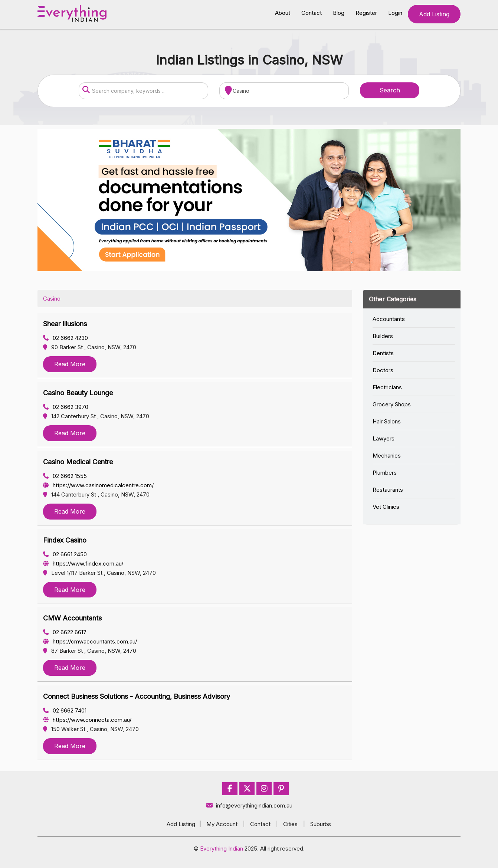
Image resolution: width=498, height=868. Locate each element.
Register (366, 13)
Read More (70, 364)
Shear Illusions (65, 324)
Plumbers (385, 473)
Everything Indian (222, 849)
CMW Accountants (72, 618)
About (283, 13)
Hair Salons (387, 421)
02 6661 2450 (65, 554)
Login (395, 13)
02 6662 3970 (66, 407)
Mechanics (387, 456)
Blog (339, 13)
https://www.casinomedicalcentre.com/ (98, 485)
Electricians (387, 387)
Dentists (383, 353)
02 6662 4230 (65, 338)
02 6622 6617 (65, 632)
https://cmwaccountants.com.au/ (90, 641)
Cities (290, 824)
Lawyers (384, 438)
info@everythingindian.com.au (249, 805)
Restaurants (388, 490)
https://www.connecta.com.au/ (87, 720)
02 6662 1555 (65, 476)
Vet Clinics (386, 507)
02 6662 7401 (65, 710)
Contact (312, 13)
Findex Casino (65, 540)
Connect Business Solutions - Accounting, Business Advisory (137, 696)
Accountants (389, 319)
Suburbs (321, 824)
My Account (222, 824)
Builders (383, 336)
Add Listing (434, 14)
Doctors (383, 370)
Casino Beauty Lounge (78, 393)
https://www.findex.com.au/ (83, 564)
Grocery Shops (392, 404)
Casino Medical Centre (78, 462)
